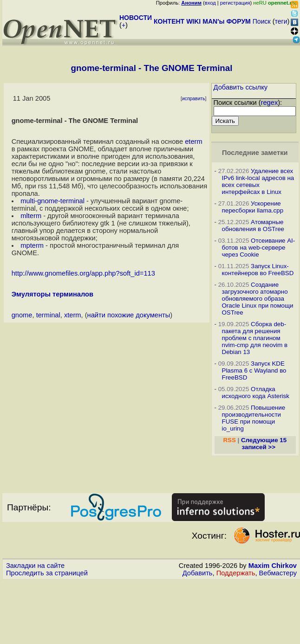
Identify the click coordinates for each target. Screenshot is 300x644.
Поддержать (236, 573)
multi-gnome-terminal (52, 201)
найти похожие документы (129, 315)
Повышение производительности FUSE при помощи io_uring (254, 418)
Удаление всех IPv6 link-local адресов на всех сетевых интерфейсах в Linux (258, 181)
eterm (193, 142)
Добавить (198, 573)
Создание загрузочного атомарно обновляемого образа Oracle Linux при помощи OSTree (258, 299)
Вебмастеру (278, 573)
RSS (229, 440)
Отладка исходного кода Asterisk (256, 393)
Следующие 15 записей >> (264, 444)
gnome (22, 315)
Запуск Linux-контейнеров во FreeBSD (258, 270)
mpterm (32, 245)
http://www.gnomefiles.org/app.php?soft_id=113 (83, 273)
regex (270, 103)
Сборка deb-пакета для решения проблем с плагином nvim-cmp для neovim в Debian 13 (255, 338)
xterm (73, 315)
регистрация (235, 3)
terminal (48, 315)
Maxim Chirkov (273, 566)
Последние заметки (255, 153)
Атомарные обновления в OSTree (253, 225)
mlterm (31, 216)
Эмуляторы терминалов (52, 294)
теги (281, 21)
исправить (194, 99)
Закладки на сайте (35, 566)
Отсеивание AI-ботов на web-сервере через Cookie (259, 248)
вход (210, 3)
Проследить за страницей (47, 573)
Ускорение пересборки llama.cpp (253, 207)
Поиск (262, 21)
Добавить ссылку (241, 87)
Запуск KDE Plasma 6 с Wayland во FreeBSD (254, 370)
